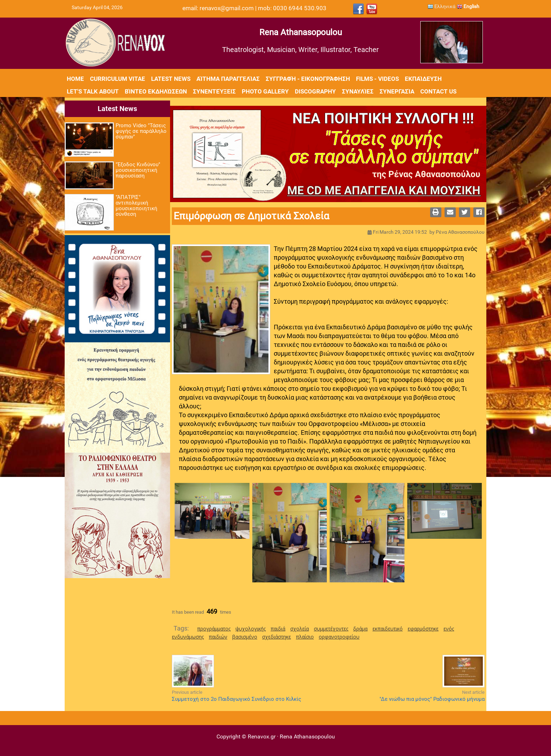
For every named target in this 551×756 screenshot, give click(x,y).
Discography (315, 91)
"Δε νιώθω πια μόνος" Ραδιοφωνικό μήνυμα (432, 699)
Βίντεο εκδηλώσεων (156, 91)
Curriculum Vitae (118, 79)
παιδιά (278, 629)
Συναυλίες (358, 91)
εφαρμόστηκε (423, 629)
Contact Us (438, 91)
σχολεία (300, 629)
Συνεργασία (397, 91)
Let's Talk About (93, 91)
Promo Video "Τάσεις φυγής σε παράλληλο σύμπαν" (141, 131)
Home (75, 79)
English (468, 6)
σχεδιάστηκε (277, 637)
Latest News (171, 79)
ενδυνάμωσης (188, 637)
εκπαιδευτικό (388, 629)
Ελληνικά (442, 6)
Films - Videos (377, 79)
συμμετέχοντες (331, 629)
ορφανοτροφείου (339, 637)
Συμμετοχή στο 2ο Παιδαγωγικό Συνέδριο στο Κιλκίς (236, 699)
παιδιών (218, 637)
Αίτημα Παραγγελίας (228, 79)
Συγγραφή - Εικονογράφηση (308, 79)
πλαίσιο (305, 637)
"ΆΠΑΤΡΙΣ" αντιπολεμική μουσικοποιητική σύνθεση (137, 206)
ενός (449, 629)
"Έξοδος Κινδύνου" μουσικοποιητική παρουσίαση (138, 170)
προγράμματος (214, 629)
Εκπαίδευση (423, 79)
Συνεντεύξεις (214, 91)
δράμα (360, 629)
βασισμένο (245, 637)
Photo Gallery (265, 91)
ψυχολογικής (251, 629)
